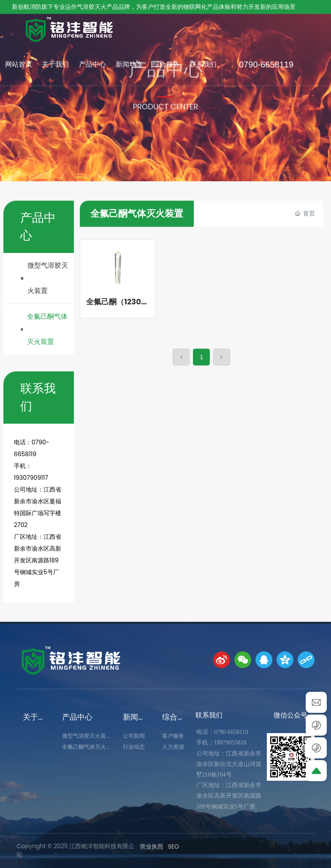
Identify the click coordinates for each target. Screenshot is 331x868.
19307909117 (31, 478)
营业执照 (152, 847)
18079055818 (230, 743)
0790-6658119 (266, 64)
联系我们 (209, 715)
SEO (173, 847)
